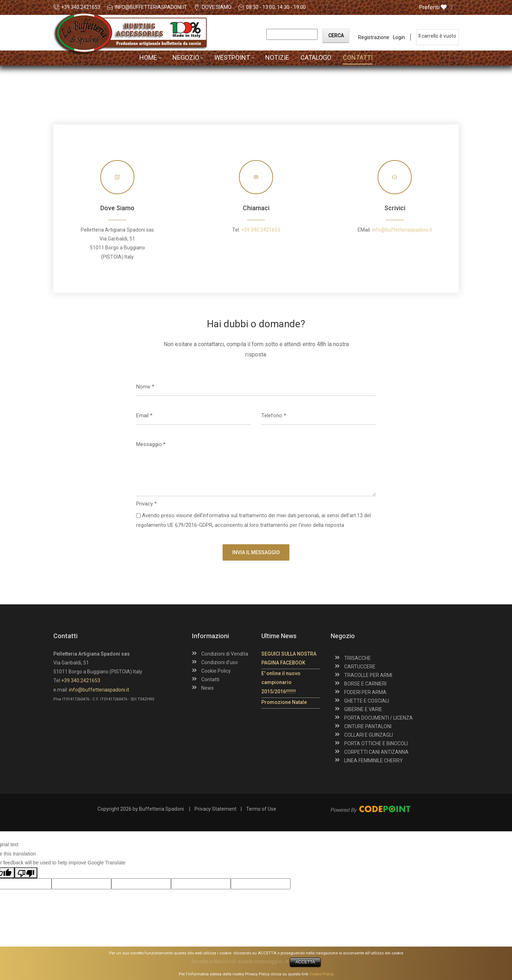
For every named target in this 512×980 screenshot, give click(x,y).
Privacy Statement (215, 809)
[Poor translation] (26, 873)
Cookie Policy (216, 671)
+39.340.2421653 (81, 7)
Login (399, 37)
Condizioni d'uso (220, 662)
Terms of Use (261, 809)
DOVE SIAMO (217, 7)
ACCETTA (305, 962)
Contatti (210, 679)
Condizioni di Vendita (225, 654)
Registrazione (374, 37)
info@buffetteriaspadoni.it (151, 7)
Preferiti (433, 7)
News (207, 688)
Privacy (146, 504)
